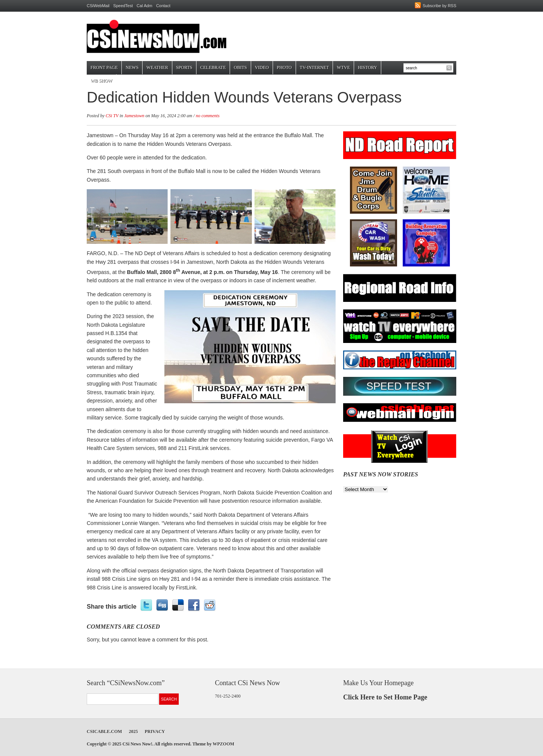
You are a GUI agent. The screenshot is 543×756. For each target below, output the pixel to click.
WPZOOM (223, 744)
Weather (157, 67)
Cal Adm (144, 6)
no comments (208, 116)
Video (262, 67)
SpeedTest (123, 6)
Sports (184, 67)
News (132, 67)
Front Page (104, 67)
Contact (163, 6)
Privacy (155, 732)
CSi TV (112, 116)
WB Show (101, 81)
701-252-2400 (228, 696)
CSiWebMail (98, 6)
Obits (240, 67)
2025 (133, 732)
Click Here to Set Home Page (385, 697)
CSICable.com (104, 732)
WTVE (343, 67)
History (367, 67)
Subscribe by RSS (439, 6)
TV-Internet (314, 67)
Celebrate (213, 67)
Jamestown (134, 116)
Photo (284, 67)
